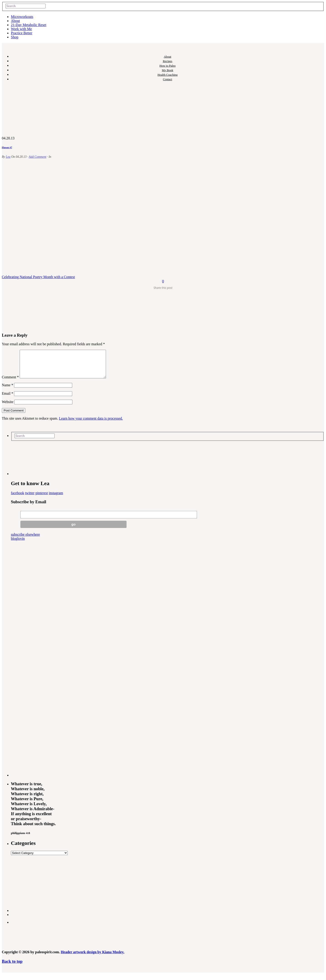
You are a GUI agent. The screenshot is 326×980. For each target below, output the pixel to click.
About (15, 21)
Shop (15, 37)
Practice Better (22, 33)
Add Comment (37, 157)
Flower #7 (7, 147)
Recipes (168, 61)
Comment (10, 383)
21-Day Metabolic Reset (29, 25)
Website (8, 407)
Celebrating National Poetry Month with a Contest (38, 277)
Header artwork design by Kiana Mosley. (92, 957)
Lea (8, 157)
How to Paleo (167, 66)
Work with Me (21, 29)
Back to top (12, 967)
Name (7, 390)
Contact (168, 79)
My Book (168, 70)
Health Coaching (168, 75)
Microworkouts (22, 17)
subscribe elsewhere (25, 540)
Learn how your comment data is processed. (91, 424)
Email (7, 399)
